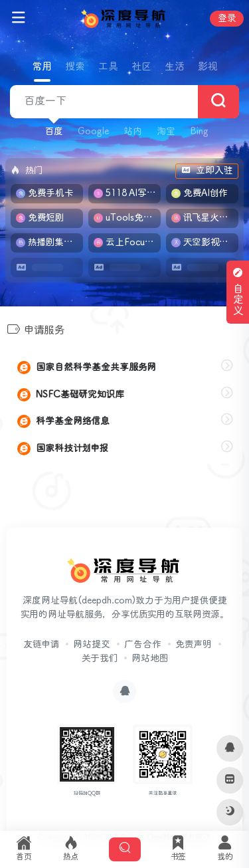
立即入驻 (207, 171)
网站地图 (150, 659)
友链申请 (41, 645)
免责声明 (194, 645)
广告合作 (143, 645)
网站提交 (92, 645)
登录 (227, 19)
